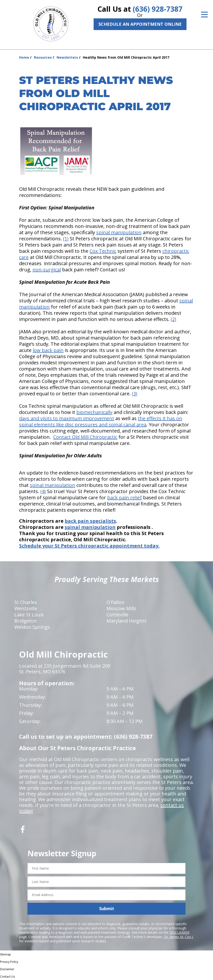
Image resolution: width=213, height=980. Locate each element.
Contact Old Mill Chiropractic (85, 437)
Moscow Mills (121, 608)
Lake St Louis (29, 615)
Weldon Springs (32, 627)
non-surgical (47, 270)
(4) (43, 491)
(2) (173, 319)
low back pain (48, 350)
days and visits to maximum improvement (67, 418)
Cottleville (117, 615)
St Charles (26, 602)
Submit (107, 908)
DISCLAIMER (179, 932)
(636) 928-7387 (158, 9)
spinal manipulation (119, 232)
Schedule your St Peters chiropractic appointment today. (89, 546)
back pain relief (125, 498)
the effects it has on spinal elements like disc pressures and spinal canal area (101, 421)
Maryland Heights (127, 621)
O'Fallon (115, 602)
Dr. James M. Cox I (178, 937)
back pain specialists (90, 521)
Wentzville (26, 608)
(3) (135, 394)
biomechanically (94, 412)
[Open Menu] (204, 15)
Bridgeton (26, 621)
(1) (66, 239)
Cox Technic (103, 251)
